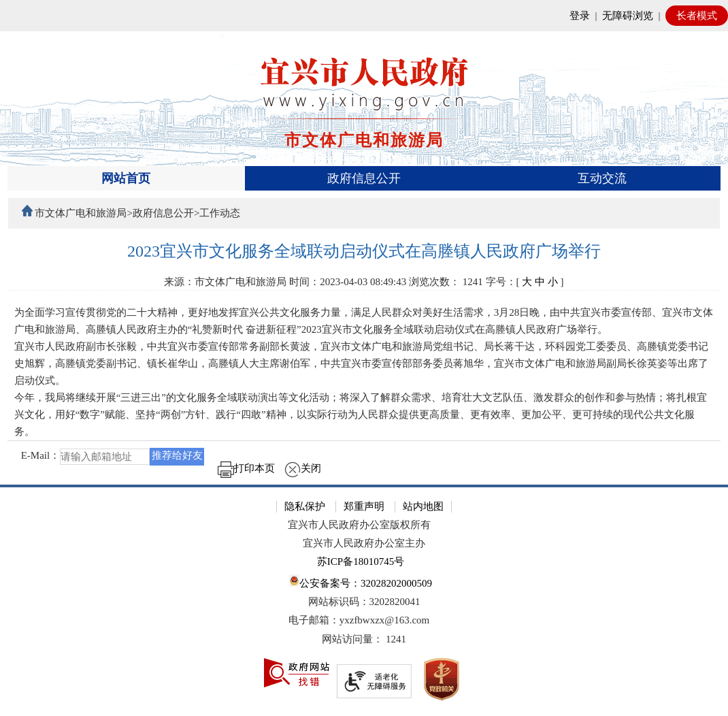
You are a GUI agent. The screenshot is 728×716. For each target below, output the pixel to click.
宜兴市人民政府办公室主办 (364, 543)
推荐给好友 (177, 455)
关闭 (303, 468)
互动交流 (602, 178)
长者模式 (697, 16)
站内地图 (423, 506)
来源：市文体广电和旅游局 (225, 282)
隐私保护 (305, 506)
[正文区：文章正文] (364, 363)
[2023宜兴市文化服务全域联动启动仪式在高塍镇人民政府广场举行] (364, 251)
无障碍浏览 (628, 16)
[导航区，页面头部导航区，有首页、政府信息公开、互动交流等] (364, 178)
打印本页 (246, 468)
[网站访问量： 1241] (364, 639)
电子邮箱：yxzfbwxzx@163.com (359, 620)
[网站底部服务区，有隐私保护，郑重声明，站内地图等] (364, 600)
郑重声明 (364, 506)
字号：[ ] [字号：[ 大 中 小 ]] (525, 282)
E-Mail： (41, 455)
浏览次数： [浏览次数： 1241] (446, 282)
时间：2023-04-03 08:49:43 (348, 282)
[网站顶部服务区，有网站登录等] (364, 16)
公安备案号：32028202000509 (361, 582)
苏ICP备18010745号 (361, 562)
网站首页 (126, 178)
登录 (580, 16)
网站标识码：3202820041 (364, 602)
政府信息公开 (364, 178)
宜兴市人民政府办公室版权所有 (359, 525)
